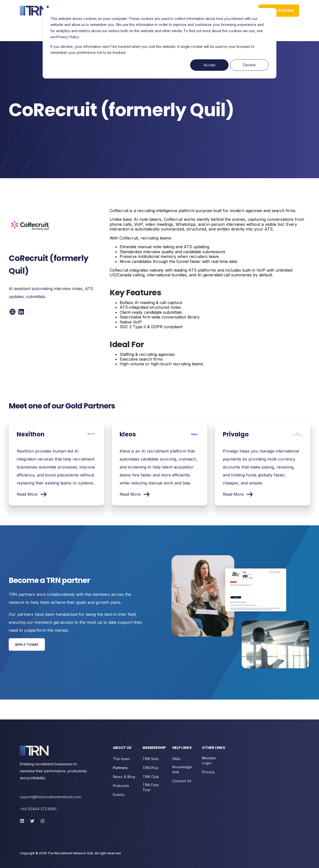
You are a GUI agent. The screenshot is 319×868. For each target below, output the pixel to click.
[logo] (34, 751)
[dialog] (159, 43)
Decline (249, 65)
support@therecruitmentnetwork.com (50, 797)
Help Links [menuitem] (182, 748)
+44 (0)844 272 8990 (38, 809)
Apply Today (27, 644)
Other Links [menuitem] (213, 748)
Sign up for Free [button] (279, 10)
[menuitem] (125, 750)
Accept (209, 65)
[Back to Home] (34, 11)
